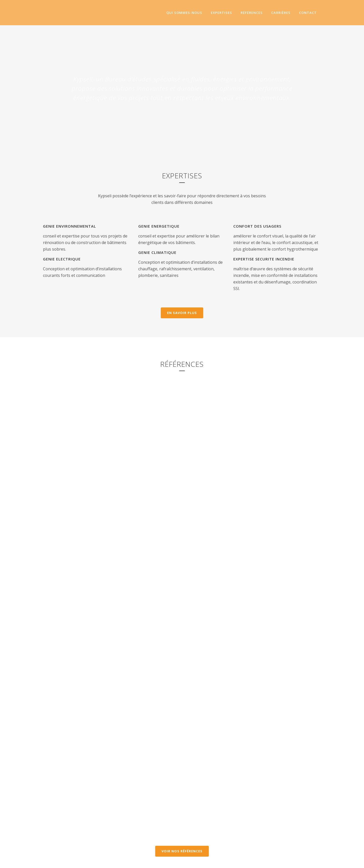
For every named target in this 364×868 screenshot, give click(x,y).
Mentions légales (196, 861)
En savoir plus (182, 313)
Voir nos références (182, 725)
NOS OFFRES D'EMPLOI (111, 823)
